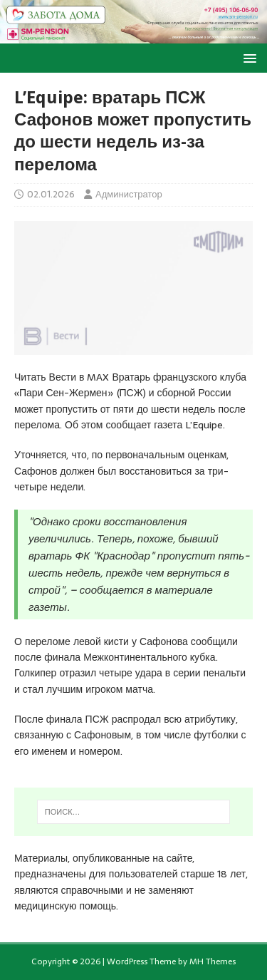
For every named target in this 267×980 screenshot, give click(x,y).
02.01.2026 (51, 194)
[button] (247, 57)
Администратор (129, 194)
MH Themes (213, 961)
